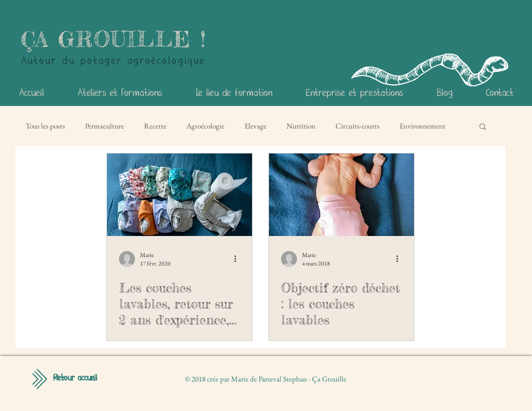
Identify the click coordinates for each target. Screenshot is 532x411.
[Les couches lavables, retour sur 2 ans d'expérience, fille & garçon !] (179, 195)
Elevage (255, 126)
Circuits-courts (357, 126)
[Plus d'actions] (238, 259)
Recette (155, 126)
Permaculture (104, 126)
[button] (483, 127)
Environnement (422, 126)
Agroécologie (205, 126)
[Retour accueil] (75, 378)
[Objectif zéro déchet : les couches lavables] (341, 195)
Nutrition (301, 126)
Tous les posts (45, 126)
